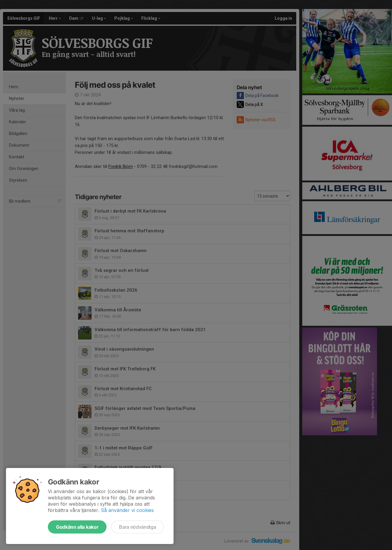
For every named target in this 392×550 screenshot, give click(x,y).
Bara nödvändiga (137, 527)
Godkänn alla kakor (77, 527)
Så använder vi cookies (127, 510)
